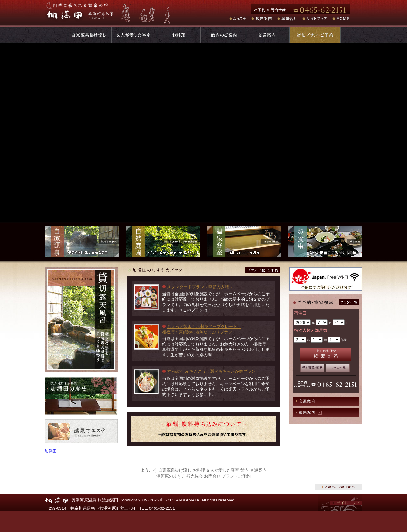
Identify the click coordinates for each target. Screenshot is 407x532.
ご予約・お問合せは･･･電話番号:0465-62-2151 (307, 9)
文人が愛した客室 (223, 470)
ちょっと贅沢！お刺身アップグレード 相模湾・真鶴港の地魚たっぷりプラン (202, 329)
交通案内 (326, 401)
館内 (245, 470)
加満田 (51, 451)
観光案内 (326, 413)
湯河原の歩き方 (171, 476)
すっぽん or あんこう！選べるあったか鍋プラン (211, 371)
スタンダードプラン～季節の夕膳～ (200, 287)
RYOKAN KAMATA (182, 500)
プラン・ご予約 (236, 476)
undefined (302, 322)
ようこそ (149, 470)
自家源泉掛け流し (175, 470)
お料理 (199, 470)
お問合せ (212, 476)
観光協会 (195, 476)
